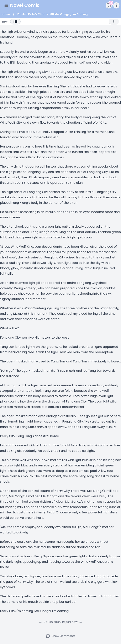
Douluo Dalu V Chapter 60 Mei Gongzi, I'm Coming (53, 14)
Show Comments (61, 636)
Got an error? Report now (61, 622)
